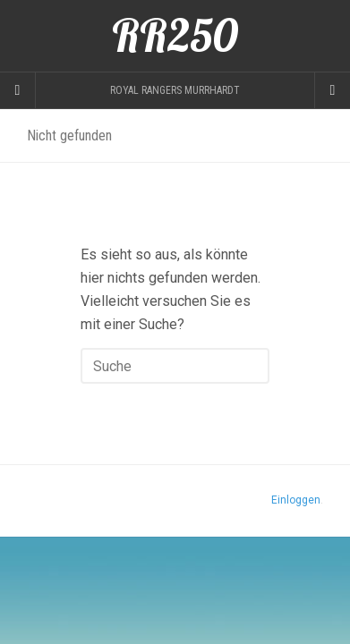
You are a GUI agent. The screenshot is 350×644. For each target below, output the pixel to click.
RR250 (175, 36)
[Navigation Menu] (332, 90)
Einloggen (296, 500)
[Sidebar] (18, 90)
